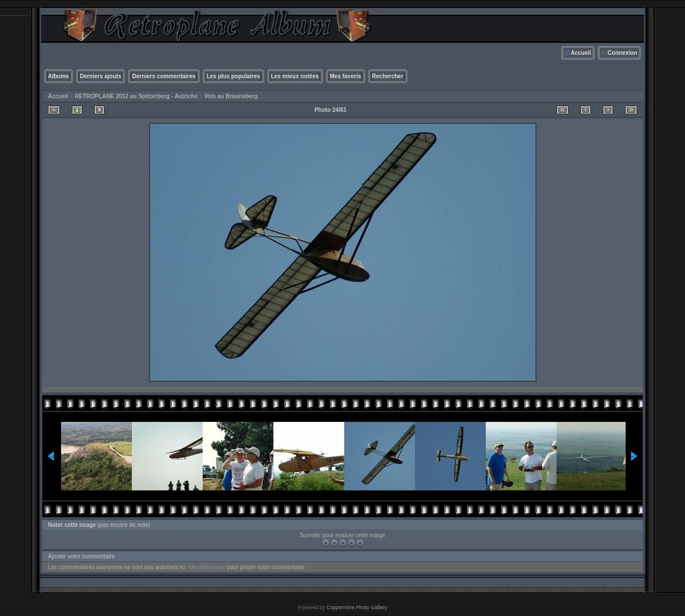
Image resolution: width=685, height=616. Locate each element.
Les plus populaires (233, 76)
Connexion (622, 53)
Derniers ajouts (101, 76)
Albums (59, 76)
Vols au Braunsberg (231, 96)
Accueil (581, 53)
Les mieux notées (295, 76)
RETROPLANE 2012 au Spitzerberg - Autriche (136, 96)
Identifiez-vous (207, 567)
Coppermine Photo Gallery (357, 607)
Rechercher (388, 76)
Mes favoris (346, 76)
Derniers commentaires (164, 76)
